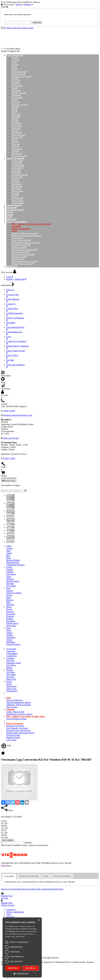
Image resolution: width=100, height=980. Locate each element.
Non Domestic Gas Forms (23, 254)
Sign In (19, 4)
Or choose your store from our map (19, 28)
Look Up (37, 22)
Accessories (17, 161)
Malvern (16, 114)
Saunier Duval (18, 135)
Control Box (17, 168)
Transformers (18, 203)
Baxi (14, 67)
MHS (14, 109)
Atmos (15, 65)
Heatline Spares (19, 93)
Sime (14, 140)
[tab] (9, 876)
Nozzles (16, 182)
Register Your (7, 897)
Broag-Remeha (18, 74)
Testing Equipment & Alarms (24, 261)
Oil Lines (16, 189)
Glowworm (17, 86)
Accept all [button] (13, 968)
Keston (15, 107)
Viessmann (17, 149)
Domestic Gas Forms (21, 245)
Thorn (15, 142)
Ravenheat (17, 133)
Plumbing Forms (19, 257)
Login (10, 277)
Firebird (16, 81)
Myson (15, 121)
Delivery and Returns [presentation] (62, 876)
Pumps (15, 194)
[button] (22, 974)
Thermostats (17, 198)
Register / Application (16, 279)
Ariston (15, 60)
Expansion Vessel (19, 175)
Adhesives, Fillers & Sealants (24, 233)
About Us (10, 917)
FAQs (9, 914)
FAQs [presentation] (46, 876)
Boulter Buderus (19, 72)
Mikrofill (16, 116)
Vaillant (15, 147)
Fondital (16, 84)
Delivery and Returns (15, 912)
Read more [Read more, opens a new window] (20, 937)
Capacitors (17, 163)
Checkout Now (9, 481)
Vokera (15, 151)
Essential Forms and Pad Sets (24, 250)
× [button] (39, 920)
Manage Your (8, 904)
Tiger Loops (17, 201)
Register (28, 4)
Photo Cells (17, 191)
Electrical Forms (19, 247)
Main (14, 112)
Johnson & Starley (20, 105)
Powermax (17, 126)
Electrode (16, 173)
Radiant (15, 130)
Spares (15, 196)
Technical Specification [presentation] (29, 876)
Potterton (16, 123)
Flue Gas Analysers (20, 252)
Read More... (7, 865)
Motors (15, 180)
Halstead (16, 91)
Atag (14, 62)
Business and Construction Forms (26, 236)
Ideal (14, 100)
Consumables (18, 166)
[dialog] (22, 947)
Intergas (15, 102)
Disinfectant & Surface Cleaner (26, 243)
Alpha (15, 58)
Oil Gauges (17, 187)
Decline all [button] (31, 968)
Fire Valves (17, 177)
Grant (15, 88)
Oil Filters (16, 184)
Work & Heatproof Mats (22, 264)
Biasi (14, 70)
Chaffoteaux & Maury (21, 77)
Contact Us (11, 910)
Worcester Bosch (19, 156)
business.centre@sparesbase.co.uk (18, 415)
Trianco (15, 144)
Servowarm (17, 137)
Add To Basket (8, 840)
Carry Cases (17, 238)
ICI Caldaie (17, 98)
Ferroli (15, 79)
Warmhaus (17, 154)
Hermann (16, 95)
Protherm (16, 128)
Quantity (28, 843)
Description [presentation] (9, 876)
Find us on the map (11, 438)
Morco (15, 119)
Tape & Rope (18, 259)
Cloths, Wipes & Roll (21, 240)
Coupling (16, 170)
